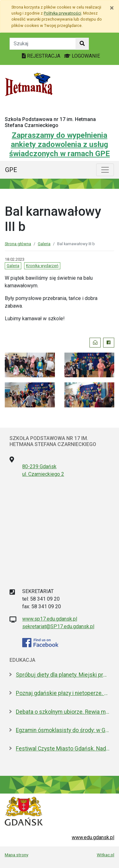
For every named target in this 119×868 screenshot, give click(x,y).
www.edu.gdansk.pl (93, 837)
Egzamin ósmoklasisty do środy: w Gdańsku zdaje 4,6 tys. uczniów (63, 730)
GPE (11, 170)
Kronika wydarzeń (42, 266)
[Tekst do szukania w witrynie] (43, 44)
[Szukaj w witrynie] (82, 44)
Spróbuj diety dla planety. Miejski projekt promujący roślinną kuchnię (63, 675)
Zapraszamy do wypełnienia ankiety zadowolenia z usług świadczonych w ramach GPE (60, 144)
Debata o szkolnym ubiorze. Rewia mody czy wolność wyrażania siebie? (63, 712)
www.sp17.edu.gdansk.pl (50, 619)
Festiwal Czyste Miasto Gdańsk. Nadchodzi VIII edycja (63, 749)
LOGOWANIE (82, 56)
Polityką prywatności (63, 13)
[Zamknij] (112, 8)
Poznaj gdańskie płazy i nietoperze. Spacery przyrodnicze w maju (63, 693)
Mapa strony (17, 855)
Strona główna (18, 244)
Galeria (44, 244)
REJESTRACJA (42, 56)
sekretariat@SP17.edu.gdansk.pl (58, 626)
